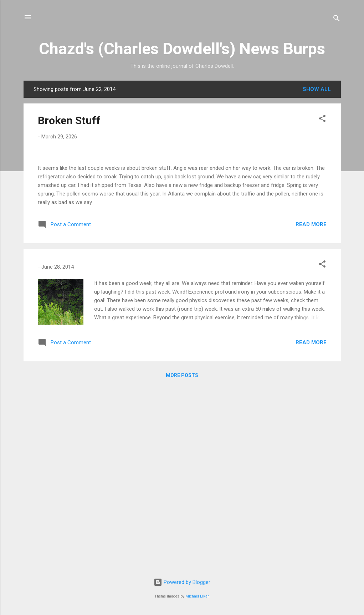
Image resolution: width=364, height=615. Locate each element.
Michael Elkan (198, 596)
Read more (311, 408)
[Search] (337, 19)
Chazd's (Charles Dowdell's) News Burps (182, 49)
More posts (182, 559)
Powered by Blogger (182, 582)
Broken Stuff (69, 120)
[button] (322, 120)
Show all (317, 89)
